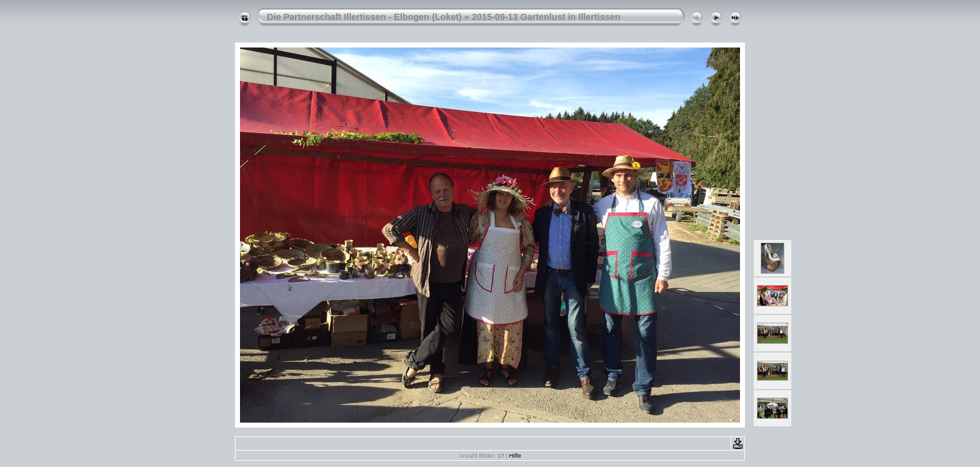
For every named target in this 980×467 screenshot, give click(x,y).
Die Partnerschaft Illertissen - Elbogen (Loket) (364, 17)
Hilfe (515, 455)
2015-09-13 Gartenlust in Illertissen (546, 17)
